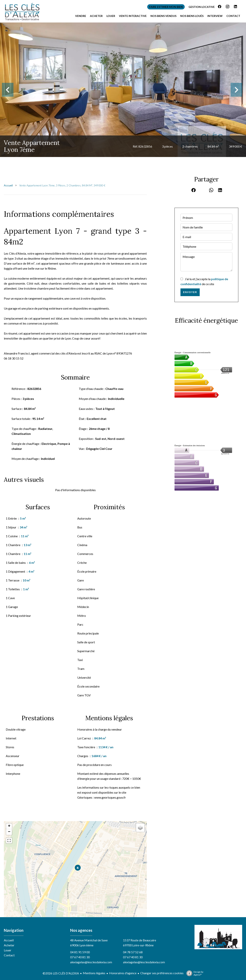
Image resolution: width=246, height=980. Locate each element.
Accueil (8, 185)
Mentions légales (94, 973)
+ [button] (9, 826)
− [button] (9, 832)
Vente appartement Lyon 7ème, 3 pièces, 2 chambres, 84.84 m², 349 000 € (62, 185)
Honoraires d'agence (123, 973)
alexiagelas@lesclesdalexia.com (91, 962)
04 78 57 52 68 (133, 952)
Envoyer (190, 292)
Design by (194, 973)
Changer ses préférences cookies (162, 973)
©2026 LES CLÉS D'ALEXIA (61, 973)
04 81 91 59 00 (80, 952)
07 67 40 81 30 (80, 957)
